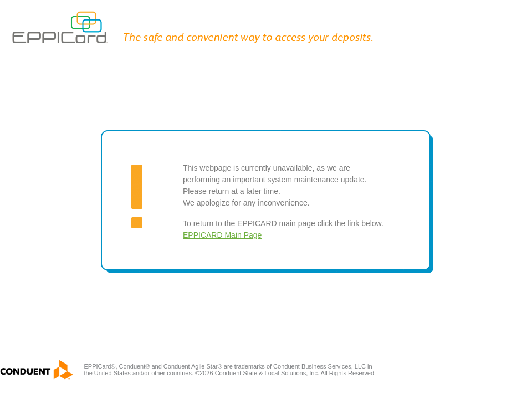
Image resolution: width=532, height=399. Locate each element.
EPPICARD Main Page (222, 235)
